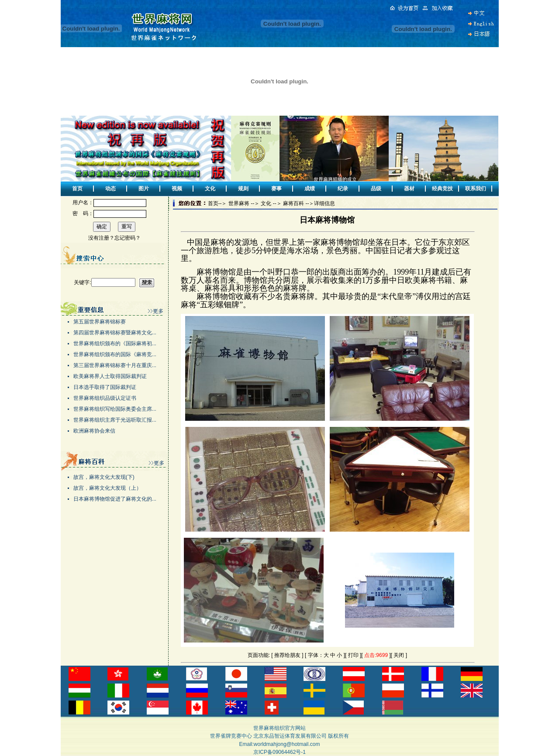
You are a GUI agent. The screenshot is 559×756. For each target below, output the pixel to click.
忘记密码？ (128, 238)
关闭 (399, 655)
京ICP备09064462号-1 (279, 752)
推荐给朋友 (287, 655)
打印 (353, 655)
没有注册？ (101, 238)
